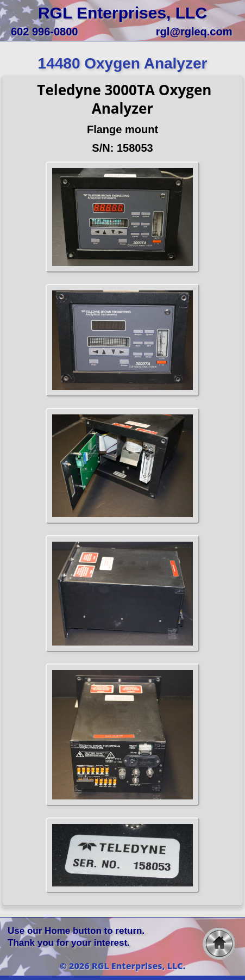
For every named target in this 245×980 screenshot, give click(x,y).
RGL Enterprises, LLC (122, 13)
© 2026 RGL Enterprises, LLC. (123, 966)
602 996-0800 (44, 32)
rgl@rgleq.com (194, 32)
